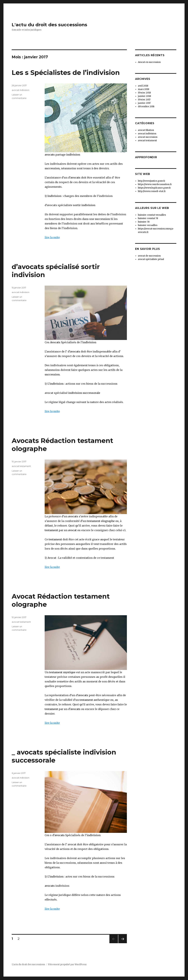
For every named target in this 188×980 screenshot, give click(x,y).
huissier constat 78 (148, 218)
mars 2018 (144, 89)
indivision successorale (84, 393)
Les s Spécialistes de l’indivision (66, 73)
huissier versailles (148, 225)
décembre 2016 (146, 107)
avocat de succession (149, 256)
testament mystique (62, 672)
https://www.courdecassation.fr (155, 184)
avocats (50, 155)
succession (52, 168)
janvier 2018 (144, 96)
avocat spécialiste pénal (151, 259)
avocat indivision (21, 90)
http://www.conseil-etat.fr (152, 191)
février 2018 (144, 93)
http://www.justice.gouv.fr (152, 181)
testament (51, 530)
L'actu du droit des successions (49, 25)
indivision (73, 155)
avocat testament (21, 466)
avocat (72, 530)
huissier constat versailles (152, 215)
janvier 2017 (144, 103)
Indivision (54, 196)
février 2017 (144, 100)
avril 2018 (143, 86)
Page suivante (122, 943)
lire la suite (52, 237)
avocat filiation (146, 130)
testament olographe (101, 521)
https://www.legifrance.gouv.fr (154, 188)
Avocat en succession (149, 62)
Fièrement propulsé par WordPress (67, 964)
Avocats (55, 342)
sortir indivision (84, 205)
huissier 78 (144, 222)
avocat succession (148, 137)
